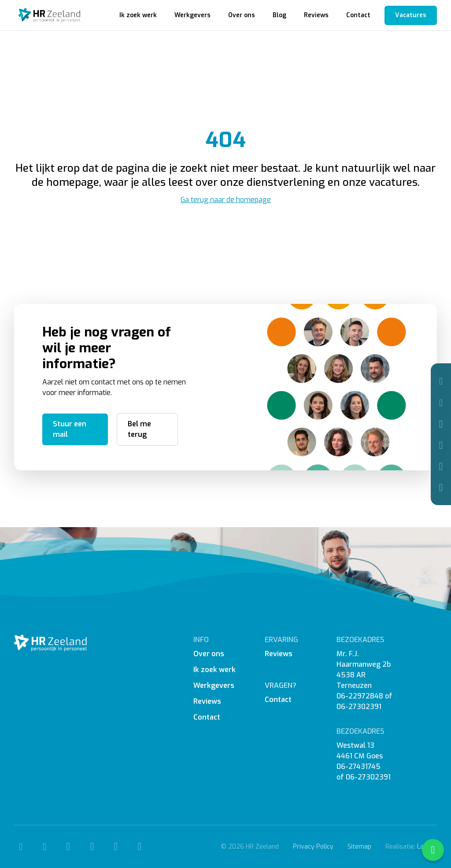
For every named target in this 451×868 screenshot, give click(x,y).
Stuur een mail (70, 429)
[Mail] (441, 403)
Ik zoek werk (138, 15)
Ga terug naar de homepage (226, 200)
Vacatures (411, 15)
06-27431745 (359, 766)
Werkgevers (192, 15)
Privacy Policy (313, 847)
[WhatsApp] (441, 488)
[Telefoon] (441, 381)
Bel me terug (139, 429)
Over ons (242, 15)
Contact (358, 15)
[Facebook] (441, 424)
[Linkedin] (441, 466)
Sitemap (359, 847)
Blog (279, 15)
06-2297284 (358, 696)
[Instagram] (441, 445)
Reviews (316, 15)
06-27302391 (359, 707)
